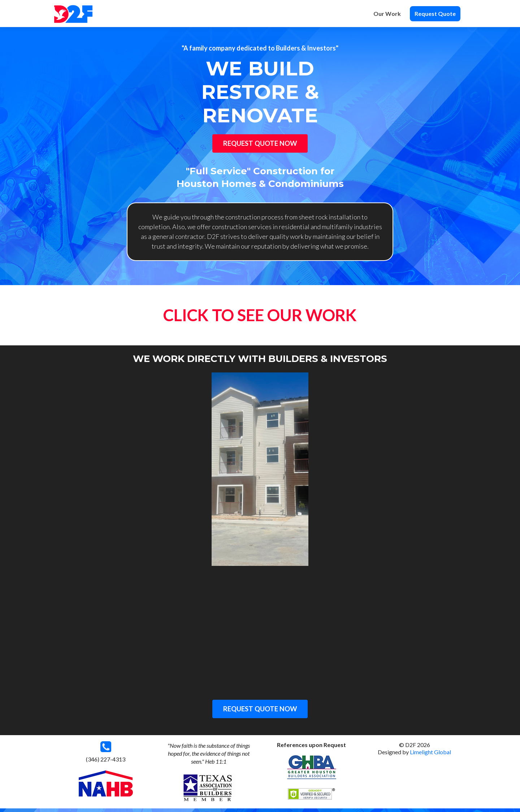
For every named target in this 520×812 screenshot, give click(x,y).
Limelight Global (430, 756)
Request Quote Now (260, 145)
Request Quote (435, 14)
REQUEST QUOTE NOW (260, 712)
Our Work (387, 14)
